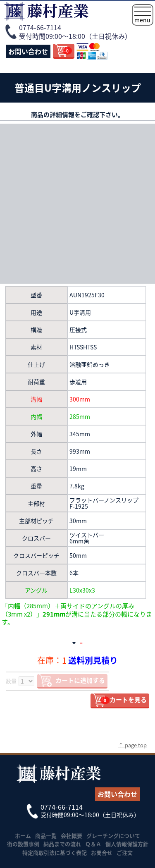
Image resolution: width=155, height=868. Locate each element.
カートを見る (124, 700)
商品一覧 (46, 836)
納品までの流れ (62, 844)
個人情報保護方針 (127, 844)
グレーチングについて (113, 836)
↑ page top (132, 745)
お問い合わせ (28, 51)
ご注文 (125, 852)
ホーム (23, 836)
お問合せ (102, 852)
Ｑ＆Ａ (93, 844)
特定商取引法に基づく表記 (55, 852)
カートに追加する (80, 680)
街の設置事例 (23, 844)
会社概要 (72, 836)
